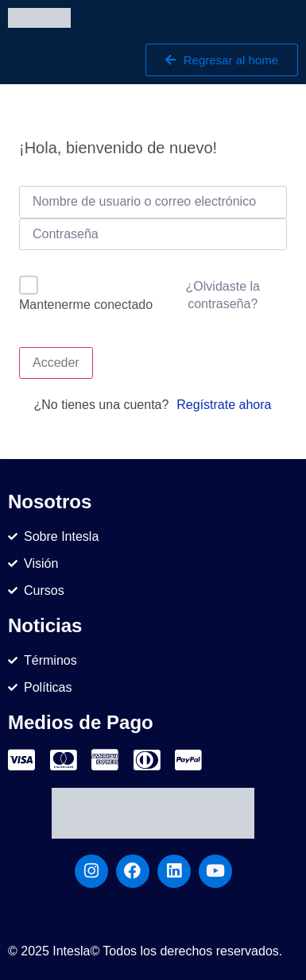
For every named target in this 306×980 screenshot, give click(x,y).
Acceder (56, 363)
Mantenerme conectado (86, 305)
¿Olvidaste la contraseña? (223, 295)
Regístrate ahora (224, 405)
